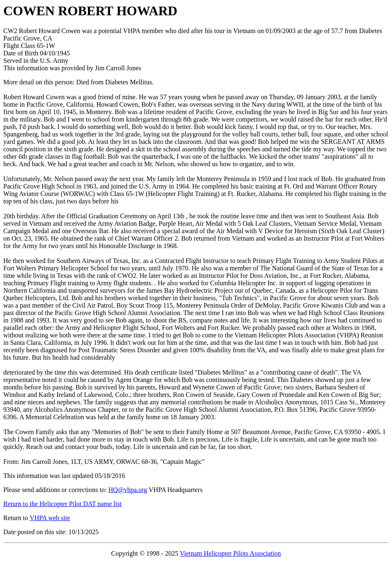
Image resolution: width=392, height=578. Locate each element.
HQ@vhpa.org (128, 490)
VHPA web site (50, 518)
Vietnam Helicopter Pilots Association (230, 553)
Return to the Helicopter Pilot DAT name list (62, 504)
